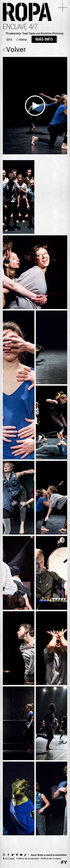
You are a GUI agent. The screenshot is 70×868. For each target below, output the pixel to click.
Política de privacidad (28, 859)
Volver (14, 50)
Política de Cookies (51, 859)
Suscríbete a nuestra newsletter (49, 855)
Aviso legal (9, 859)
